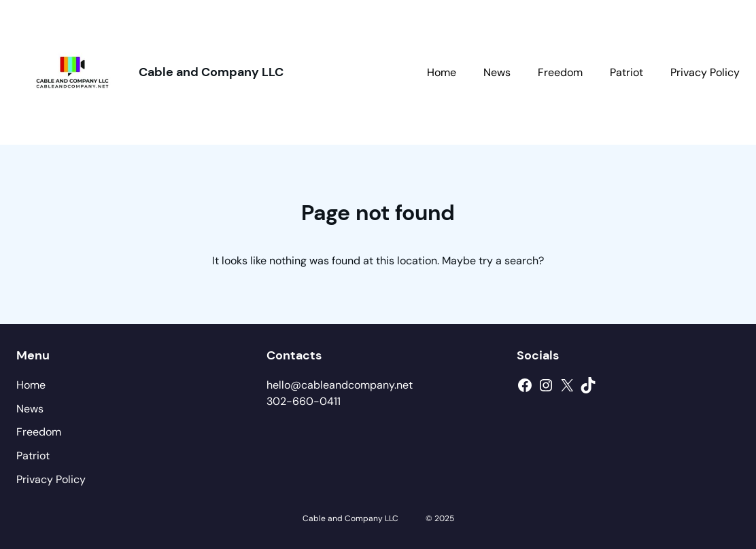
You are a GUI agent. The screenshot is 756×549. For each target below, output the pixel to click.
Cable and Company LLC (211, 72)
